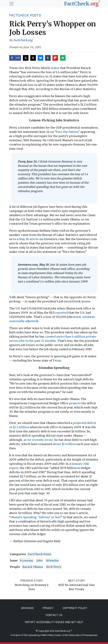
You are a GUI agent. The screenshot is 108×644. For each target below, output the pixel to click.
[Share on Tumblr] (48, 58)
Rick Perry (54, 567)
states (55, 68)
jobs (40, 560)
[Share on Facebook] (15, 58)
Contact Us (54, 615)
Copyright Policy (75, 608)
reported (61, 313)
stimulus (52, 560)
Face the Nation (67, 132)
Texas (57, 360)
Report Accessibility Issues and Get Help (54, 622)
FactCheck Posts (25, 15)
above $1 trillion (64, 444)
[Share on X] (26, 58)
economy (26, 560)
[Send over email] (63, 58)
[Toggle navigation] (11, 4)
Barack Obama (33, 567)
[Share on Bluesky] (40, 58)
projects (75, 403)
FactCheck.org (23, 40)
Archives (27, 608)
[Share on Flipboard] (55, 58)
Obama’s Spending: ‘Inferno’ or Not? (36, 517)
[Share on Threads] (33, 58)
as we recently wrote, (38, 440)
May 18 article (29, 239)
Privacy (48, 608)
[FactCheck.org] (82, 4)
